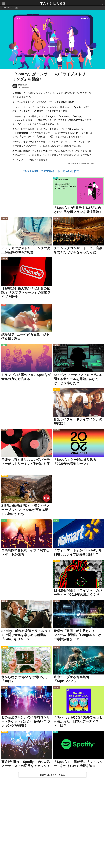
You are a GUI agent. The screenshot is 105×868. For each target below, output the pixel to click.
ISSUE (4, 346)
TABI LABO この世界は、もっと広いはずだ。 (52, 172)
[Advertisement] (52, 826)
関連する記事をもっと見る (52, 776)
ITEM (56, 179)
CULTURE (5, 219)
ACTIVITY (57, 391)
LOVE (3, 306)
